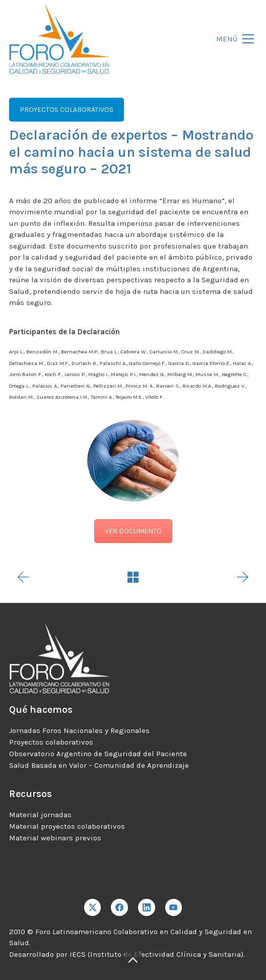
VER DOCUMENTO (133, 531)
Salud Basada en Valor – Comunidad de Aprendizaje (99, 765)
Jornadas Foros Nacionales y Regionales (79, 730)
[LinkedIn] (147, 907)
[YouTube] (174, 907)
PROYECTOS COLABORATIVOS (66, 110)
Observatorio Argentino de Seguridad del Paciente (98, 754)
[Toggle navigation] (232, 39)
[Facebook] (119, 907)
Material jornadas (40, 815)
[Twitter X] (93, 907)
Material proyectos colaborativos (67, 826)
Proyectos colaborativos (51, 742)
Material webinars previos (55, 838)
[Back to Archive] (133, 577)
